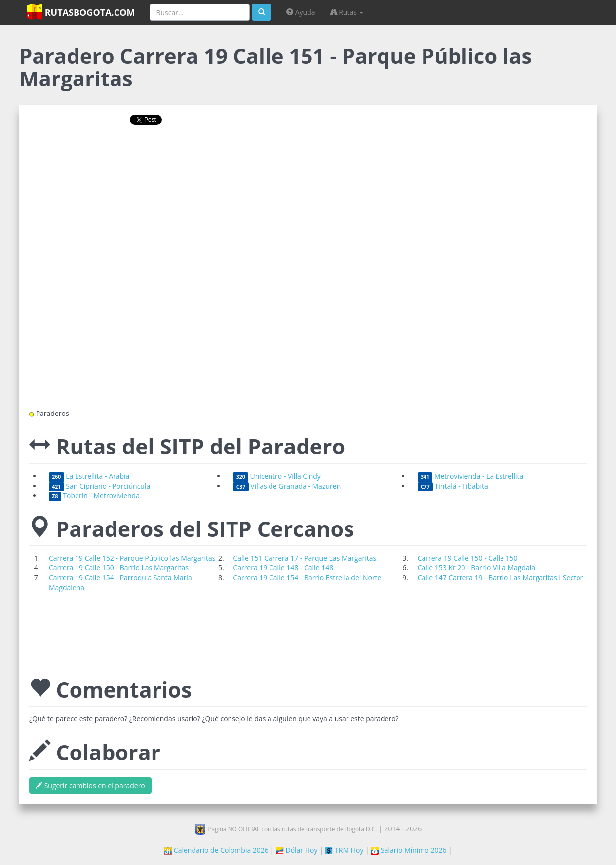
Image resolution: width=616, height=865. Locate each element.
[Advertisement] (308, 164)
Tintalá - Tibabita (453, 486)
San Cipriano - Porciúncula (99, 486)
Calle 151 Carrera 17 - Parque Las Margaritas (305, 558)
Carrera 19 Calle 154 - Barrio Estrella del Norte (307, 578)
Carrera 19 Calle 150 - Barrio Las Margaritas (119, 568)
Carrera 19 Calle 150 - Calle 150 (468, 558)
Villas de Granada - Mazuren (287, 486)
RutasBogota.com (81, 12)
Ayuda (301, 12)
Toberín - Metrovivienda (94, 496)
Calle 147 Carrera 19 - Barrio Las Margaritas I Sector (500, 578)
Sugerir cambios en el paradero (90, 785)
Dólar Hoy (297, 850)
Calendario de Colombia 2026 (216, 850)
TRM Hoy (344, 850)
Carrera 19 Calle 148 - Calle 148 (283, 568)
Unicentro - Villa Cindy (277, 476)
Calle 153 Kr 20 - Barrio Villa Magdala (476, 568)
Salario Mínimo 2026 (408, 850)
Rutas (347, 12)
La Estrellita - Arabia (89, 476)
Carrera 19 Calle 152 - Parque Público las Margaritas (132, 558)
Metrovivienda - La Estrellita (471, 476)
